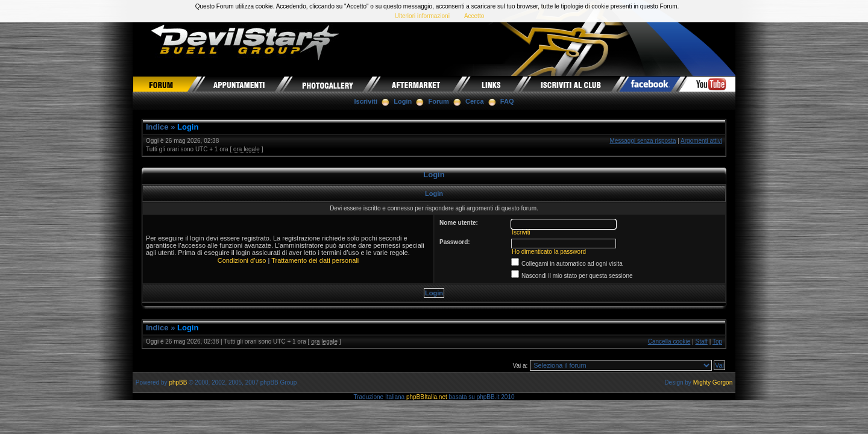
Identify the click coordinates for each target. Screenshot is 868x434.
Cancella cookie (669, 341)
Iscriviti (366, 101)
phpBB (178, 382)
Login (403, 101)
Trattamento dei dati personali (315, 260)
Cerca (475, 101)
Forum (439, 101)
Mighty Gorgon (713, 382)
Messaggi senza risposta (643, 141)
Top (717, 341)
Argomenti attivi (701, 141)
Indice (157, 127)
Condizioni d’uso (242, 260)
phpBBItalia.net (427, 397)
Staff (702, 341)
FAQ (507, 101)
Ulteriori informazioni (422, 16)
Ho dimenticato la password (549, 252)
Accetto (474, 16)
